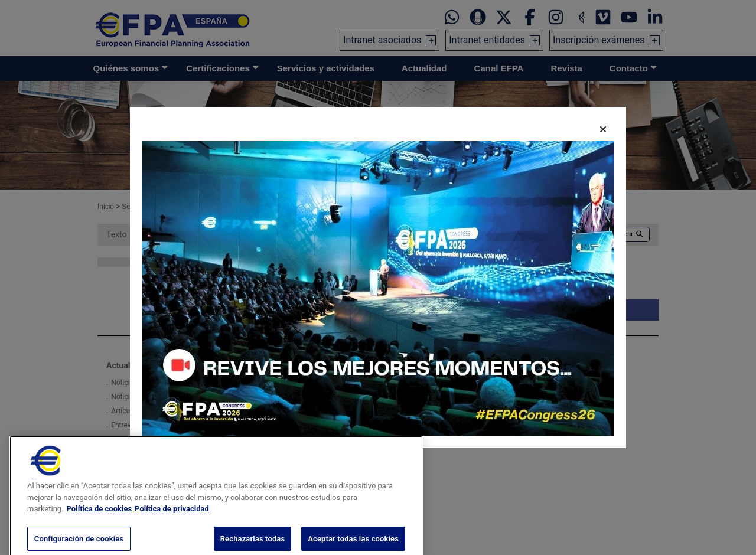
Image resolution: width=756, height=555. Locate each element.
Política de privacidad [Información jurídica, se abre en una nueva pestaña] (172, 518)
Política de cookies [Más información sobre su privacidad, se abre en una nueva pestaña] (100, 518)
